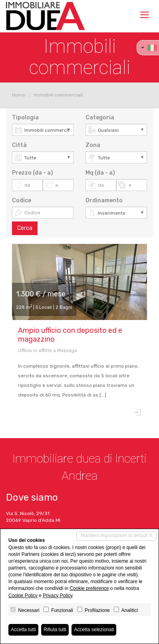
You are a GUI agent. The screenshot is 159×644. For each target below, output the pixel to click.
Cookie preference (89, 588)
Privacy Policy (58, 596)
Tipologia (25, 118)
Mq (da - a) (100, 173)
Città (19, 145)
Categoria (100, 118)
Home (19, 95)
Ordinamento (104, 200)
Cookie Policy (23, 596)
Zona (93, 145)
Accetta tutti (23, 630)
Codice (22, 200)
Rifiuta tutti (55, 630)
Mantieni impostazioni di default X (116, 535)
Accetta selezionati (94, 630)
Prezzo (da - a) (33, 173)
